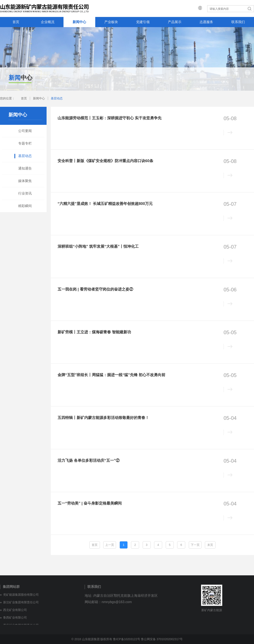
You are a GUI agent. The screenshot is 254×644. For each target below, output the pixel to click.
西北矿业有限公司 (15, 610)
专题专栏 (25, 143)
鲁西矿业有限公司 (15, 618)
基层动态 (57, 98)
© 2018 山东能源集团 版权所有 (92, 639)
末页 (210, 545)
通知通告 (25, 168)
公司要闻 (25, 131)
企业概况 (48, 22)
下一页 (195, 545)
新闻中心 (79, 22)
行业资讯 (25, 193)
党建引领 (143, 22)
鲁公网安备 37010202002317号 (162, 639)
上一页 (110, 545)
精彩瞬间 (25, 206)
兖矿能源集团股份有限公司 (21, 595)
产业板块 (111, 22)
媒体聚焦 (25, 181)
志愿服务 (206, 22)
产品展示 (175, 22)
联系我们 (238, 22)
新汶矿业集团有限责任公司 (21, 602)
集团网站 (196, 8)
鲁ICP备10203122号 (127, 639)
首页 (16, 22)
